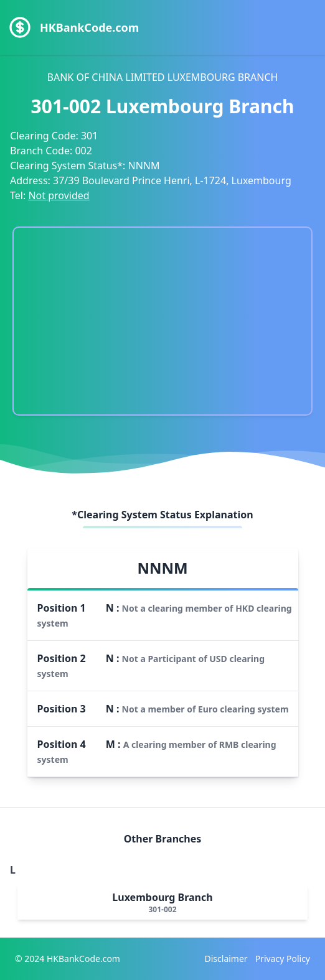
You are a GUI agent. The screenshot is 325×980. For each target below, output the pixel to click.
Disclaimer (226, 959)
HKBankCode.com (89, 27)
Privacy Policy (283, 959)
